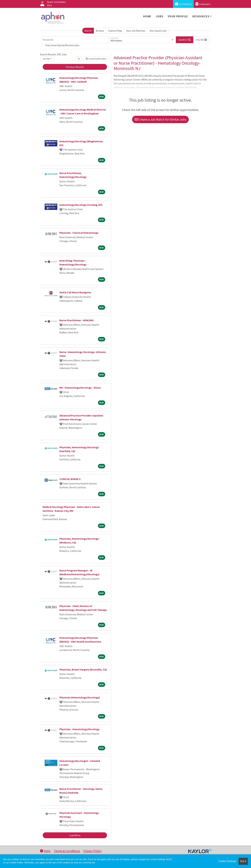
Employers (203, 4)
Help (45, 851)
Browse (100, 31)
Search (88, 31)
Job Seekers (183, 4)
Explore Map (115, 31)
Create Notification (96, 59)
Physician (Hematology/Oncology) (80, 697)
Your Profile (178, 16)
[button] (202, 40)
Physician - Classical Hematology (79, 233)
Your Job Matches (136, 31)
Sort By (46, 59)
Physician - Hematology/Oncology (79, 729)
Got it (243, 861)
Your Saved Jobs (158, 31)
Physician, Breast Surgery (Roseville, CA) (83, 669)
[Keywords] (75, 40)
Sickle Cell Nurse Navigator (75, 292)
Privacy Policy (92, 851)
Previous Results (75, 67)
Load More (75, 835)
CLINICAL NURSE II (70, 479)
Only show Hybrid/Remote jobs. (62, 45)
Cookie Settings (227, 861)
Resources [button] (201, 16)
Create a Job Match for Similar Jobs (160, 119)
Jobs (159, 16)
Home (147, 16)
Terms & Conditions (67, 851)
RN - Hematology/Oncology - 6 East (80, 388)
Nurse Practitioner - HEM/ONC (77, 320)
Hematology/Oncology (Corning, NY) (81, 205)
